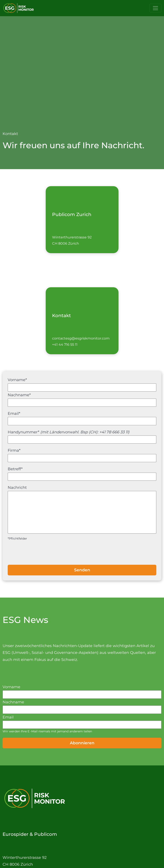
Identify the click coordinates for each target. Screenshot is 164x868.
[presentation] (82, 553)
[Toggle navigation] (155, 8)
